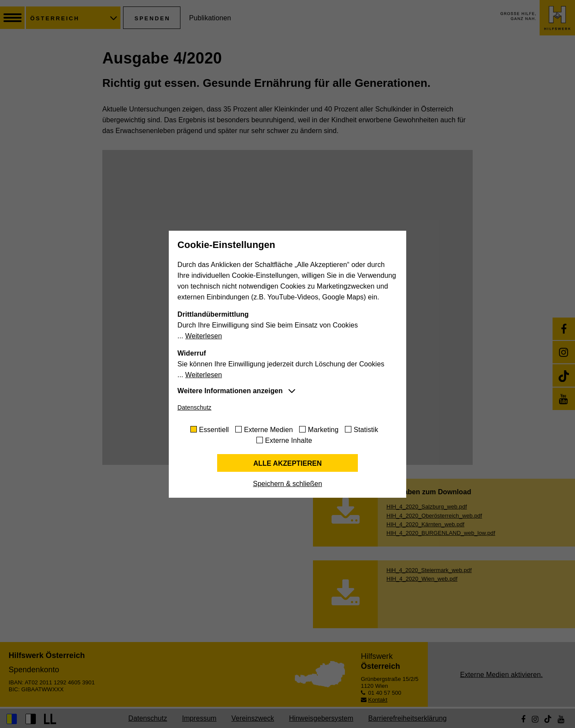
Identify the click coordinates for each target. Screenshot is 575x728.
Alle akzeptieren (288, 463)
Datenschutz (194, 407)
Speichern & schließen (287, 484)
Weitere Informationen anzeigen (230, 391)
